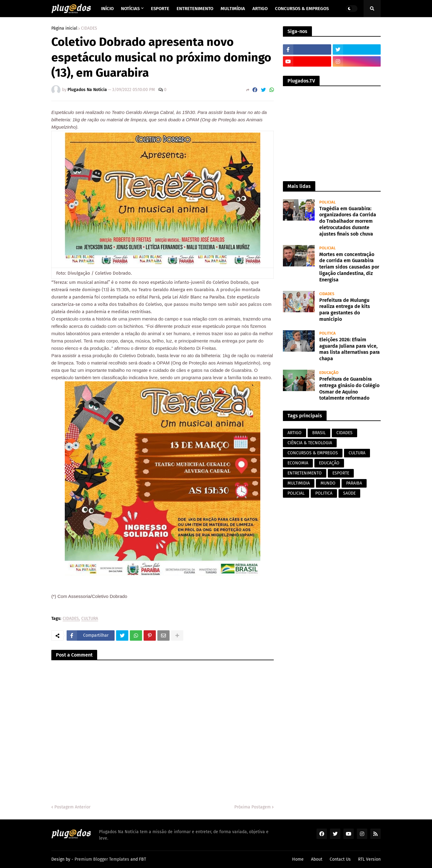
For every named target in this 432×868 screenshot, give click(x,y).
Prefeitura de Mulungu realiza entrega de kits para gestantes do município (345, 310)
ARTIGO (295, 433)
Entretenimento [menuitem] (195, 9)
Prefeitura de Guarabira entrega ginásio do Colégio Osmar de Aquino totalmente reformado (349, 388)
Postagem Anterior (72, 807)
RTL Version (369, 859)
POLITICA (324, 493)
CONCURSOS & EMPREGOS (313, 453)
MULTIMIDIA (299, 483)
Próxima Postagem (253, 807)
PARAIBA (354, 483)
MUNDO (328, 483)
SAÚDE (349, 493)
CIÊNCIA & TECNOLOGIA (310, 443)
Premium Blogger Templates (102, 859)
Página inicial (64, 28)
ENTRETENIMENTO (305, 473)
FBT (143, 859)
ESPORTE (341, 473)
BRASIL (319, 433)
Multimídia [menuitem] (233, 9)
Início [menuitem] (107, 9)
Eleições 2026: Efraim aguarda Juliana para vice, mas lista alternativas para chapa (350, 349)
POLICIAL (296, 493)
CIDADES (89, 28)
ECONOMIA (298, 463)
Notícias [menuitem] (130, 9)
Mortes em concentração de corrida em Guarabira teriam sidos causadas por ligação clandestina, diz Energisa (349, 267)
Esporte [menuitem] (160, 9)
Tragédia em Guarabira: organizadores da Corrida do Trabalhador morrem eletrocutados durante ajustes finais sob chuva (348, 221)
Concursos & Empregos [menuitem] (302, 9)
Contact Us (340, 859)
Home (298, 859)
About (317, 859)
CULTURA (90, 619)
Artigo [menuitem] (260, 9)
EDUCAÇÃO (329, 463)
